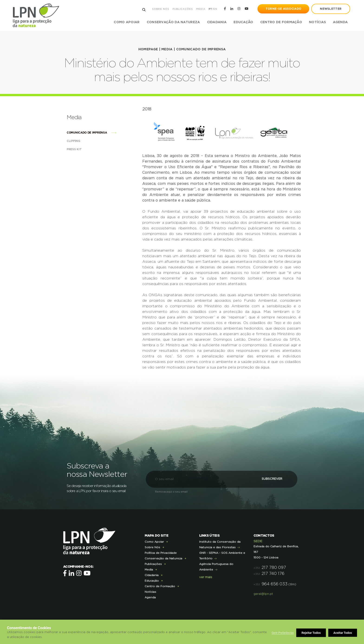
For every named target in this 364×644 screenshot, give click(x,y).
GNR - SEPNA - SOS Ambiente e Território (222, 555)
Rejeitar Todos (311, 633)
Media (201, 9)
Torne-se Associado (283, 9)
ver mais (206, 577)
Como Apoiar (154, 541)
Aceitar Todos (343, 633)
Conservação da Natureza (163, 558)
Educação (152, 580)
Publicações (182, 9)
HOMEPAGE (148, 49)
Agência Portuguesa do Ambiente (216, 567)
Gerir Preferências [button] (283, 633)
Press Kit (79, 149)
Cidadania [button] (217, 22)
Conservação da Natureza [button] (173, 22)
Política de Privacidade (161, 553)
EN (215, 9)
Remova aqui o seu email (171, 492)
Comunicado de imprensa (201, 49)
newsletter (331, 9)
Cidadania (152, 575)
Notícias (317, 22)
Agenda (340, 22)
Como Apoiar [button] (127, 22)
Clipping (78, 141)
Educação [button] (243, 22)
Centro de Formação (281, 22)
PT (210, 9)
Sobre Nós (160, 9)
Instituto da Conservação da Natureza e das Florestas (220, 544)
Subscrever (271, 479)
